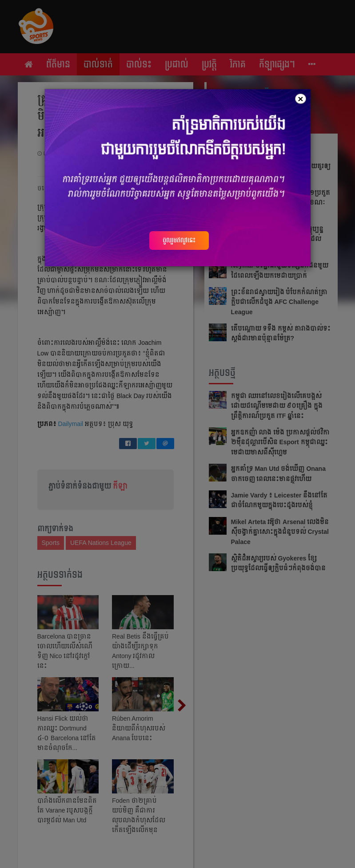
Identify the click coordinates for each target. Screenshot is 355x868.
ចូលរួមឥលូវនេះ (179, 240)
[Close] (300, 99)
